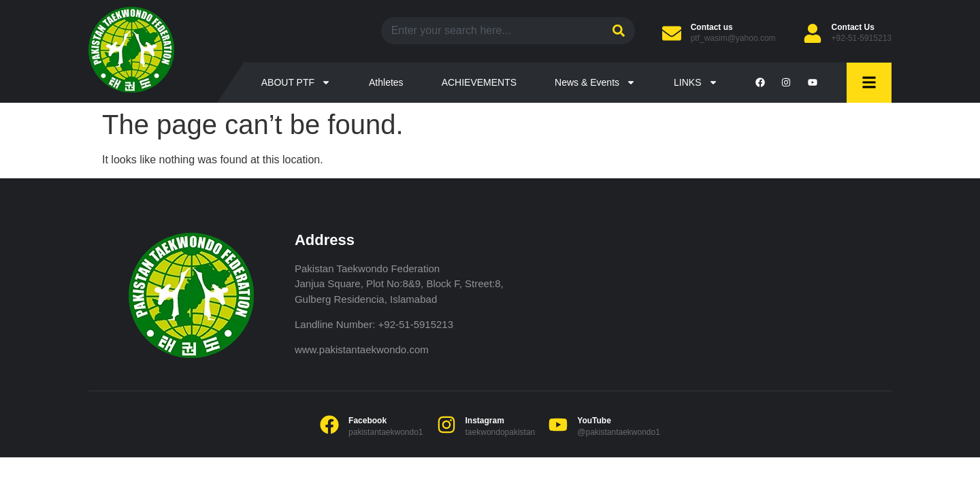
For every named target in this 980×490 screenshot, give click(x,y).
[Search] (617, 31)
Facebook (367, 421)
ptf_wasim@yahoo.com (733, 38)
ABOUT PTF (296, 82)
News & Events (595, 82)
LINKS (696, 82)
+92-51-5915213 (862, 38)
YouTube (594, 421)
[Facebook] (329, 425)
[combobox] (490, 31)
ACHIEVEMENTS (479, 82)
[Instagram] (446, 425)
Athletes (386, 82)
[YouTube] (558, 425)
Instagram (485, 421)
